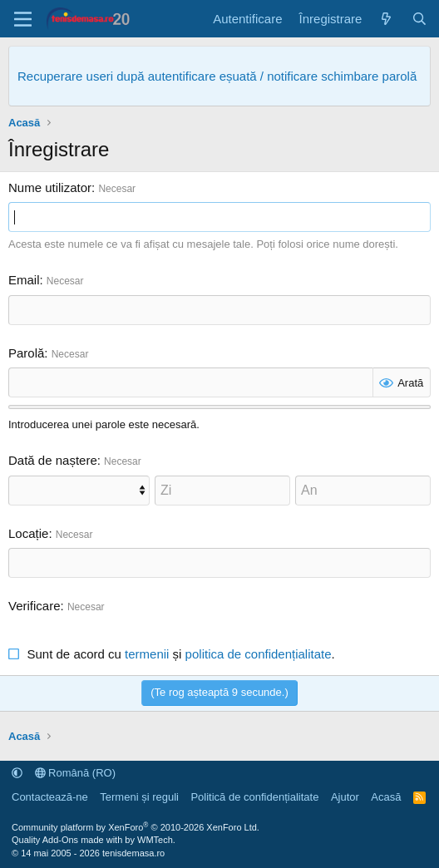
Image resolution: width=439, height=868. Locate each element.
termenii (147, 654)
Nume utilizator (50, 187)
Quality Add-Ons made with (68, 840)
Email (24, 280)
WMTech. (156, 840)
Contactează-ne (50, 797)
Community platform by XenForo (136, 827)
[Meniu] (23, 19)
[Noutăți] (386, 19)
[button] (17, 773)
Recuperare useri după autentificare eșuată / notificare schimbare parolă (217, 76)
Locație (28, 533)
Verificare (35, 606)
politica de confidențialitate (259, 654)
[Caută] (419, 19)
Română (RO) (76, 773)
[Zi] (222, 491)
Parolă (26, 353)
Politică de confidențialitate (254, 797)
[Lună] (79, 491)
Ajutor (345, 797)
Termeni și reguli (139, 797)
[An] (363, 491)
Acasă (386, 797)
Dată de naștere (53, 460)
